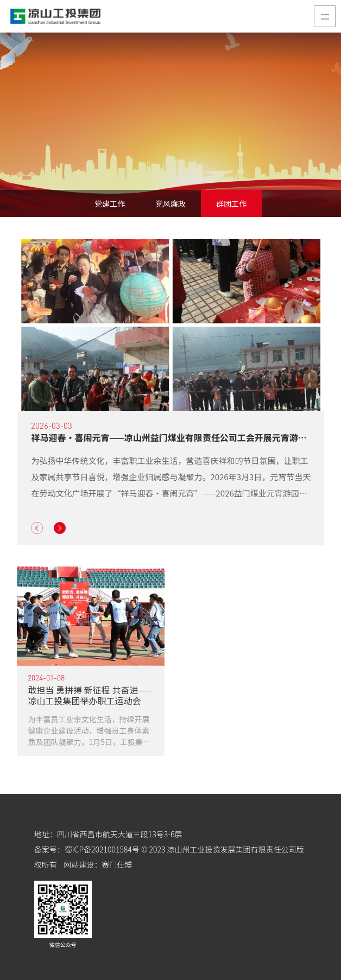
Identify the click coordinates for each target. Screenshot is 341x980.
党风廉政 (171, 203)
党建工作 (110, 203)
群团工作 (231, 203)
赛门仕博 (117, 864)
